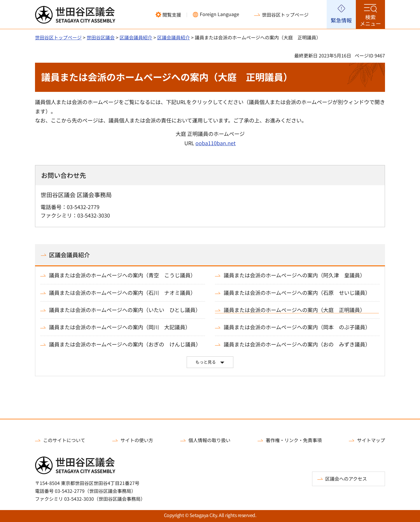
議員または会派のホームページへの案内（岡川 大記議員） (120, 327)
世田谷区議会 (101, 37)
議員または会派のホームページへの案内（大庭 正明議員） (294, 310)
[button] (168, 15)
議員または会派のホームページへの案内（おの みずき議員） (297, 344)
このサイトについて (64, 440)
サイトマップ (371, 440)
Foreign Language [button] (219, 14)
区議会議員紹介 (136, 37)
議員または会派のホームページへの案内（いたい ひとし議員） (125, 310)
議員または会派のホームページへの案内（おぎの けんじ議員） (125, 344)
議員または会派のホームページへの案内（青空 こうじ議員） (122, 275)
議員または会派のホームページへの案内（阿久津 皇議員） (294, 275)
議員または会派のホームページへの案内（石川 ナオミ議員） (122, 293)
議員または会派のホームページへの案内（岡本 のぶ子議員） (297, 327)
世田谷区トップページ (285, 15)
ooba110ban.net (216, 143)
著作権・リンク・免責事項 (294, 440)
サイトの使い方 (137, 440)
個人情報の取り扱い (209, 440)
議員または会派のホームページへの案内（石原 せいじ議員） (297, 293)
